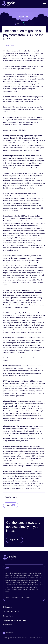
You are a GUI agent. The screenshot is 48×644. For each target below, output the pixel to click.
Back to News (11, 497)
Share (11, 505)
